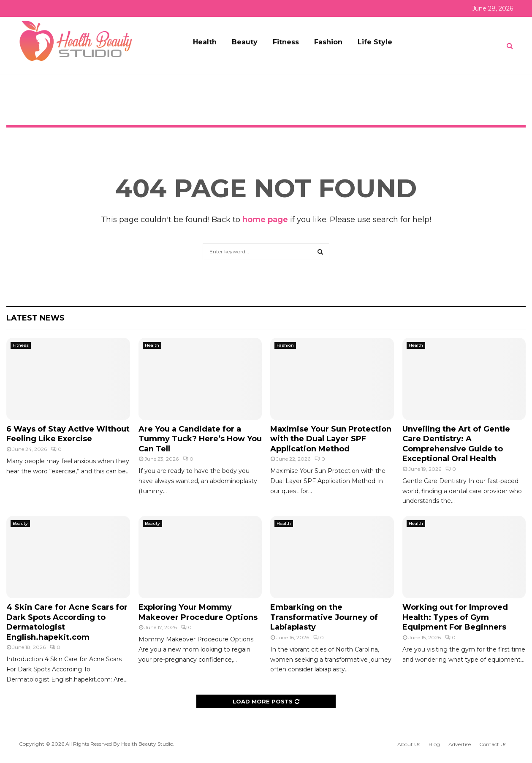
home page (265, 220)
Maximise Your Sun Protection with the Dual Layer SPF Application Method (331, 439)
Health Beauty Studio (147, 744)
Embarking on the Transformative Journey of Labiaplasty (324, 617)
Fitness (286, 42)
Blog (434, 744)
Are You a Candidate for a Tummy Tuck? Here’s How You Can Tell (200, 439)
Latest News (35, 318)
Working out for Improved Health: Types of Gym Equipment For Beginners (455, 617)
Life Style (375, 42)
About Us (409, 744)
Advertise (460, 744)
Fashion (328, 42)
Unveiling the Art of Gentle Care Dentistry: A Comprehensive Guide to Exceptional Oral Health (456, 444)
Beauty (245, 42)
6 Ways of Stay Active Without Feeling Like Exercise (68, 434)
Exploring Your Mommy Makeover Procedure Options (198, 612)
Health (205, 42)
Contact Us (493, 744)
